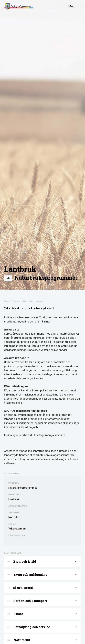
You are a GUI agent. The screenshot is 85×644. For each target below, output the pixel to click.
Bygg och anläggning (31, 575)
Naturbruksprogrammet (46, 278)
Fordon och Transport (30, 601)
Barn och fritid (25, 561)
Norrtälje (14, 517)
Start (6, 301)
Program (16, 301)
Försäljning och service (32, 627)
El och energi (23, 588)
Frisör (18, 614)
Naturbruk (27, 301)
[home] (19, 6)
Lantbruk (39, 301)
